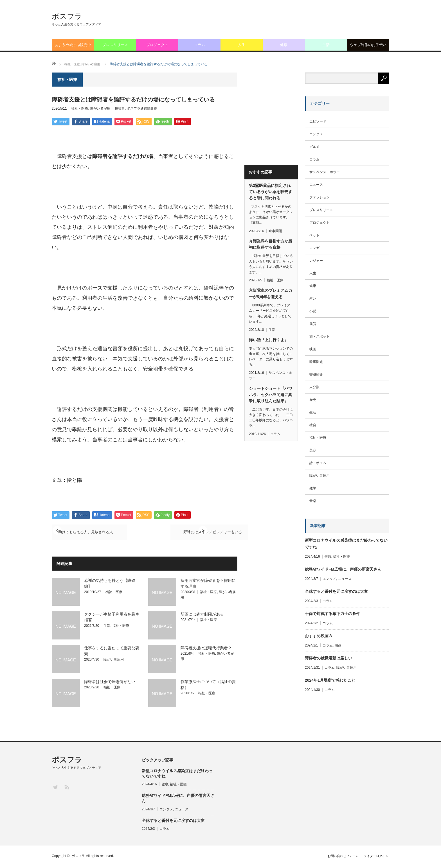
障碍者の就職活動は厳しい (328, 658)
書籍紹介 (316, 374)
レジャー (316, 261)
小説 (313, 311)
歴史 (313, 400)
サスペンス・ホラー (325, 172)
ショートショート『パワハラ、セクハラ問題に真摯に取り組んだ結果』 (271, 395)
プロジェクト (157, 45)
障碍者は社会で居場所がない (110, 683)
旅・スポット (319, 336)
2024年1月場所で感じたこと (330, 680)
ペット (314, 235)
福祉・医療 (80, 108)
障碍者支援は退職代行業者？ (206, 649)
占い (313, 299)
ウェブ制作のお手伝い (368, 45)
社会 (313, 425)
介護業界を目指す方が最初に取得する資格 (271, 244)
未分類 (314, 387)
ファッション (319, 197)
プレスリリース (115, 45)
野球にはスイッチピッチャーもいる (193, 533)
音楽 (313, 501)
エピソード (318, 121)
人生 (242, 45)
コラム (200, 45)
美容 (313, 450)
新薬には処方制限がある (202, 616)
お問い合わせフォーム (337, 857)
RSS (67, 788)
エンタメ (316, 134)
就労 (313, 324)
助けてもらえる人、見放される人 (95, 533)
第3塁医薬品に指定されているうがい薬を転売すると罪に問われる (271, 192)
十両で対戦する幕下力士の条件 (332, 614)
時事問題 (275, 231)
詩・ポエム (318, 463)
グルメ (314, 147)
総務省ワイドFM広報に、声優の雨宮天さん (343, 569)
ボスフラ (67, 16)
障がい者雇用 (100, 108)
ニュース (316, 185)
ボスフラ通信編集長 (142, 108)
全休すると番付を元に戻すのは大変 (336, 591)
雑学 (313, 488)
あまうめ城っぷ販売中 (73, 45)
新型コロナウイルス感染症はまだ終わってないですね (346, 544)
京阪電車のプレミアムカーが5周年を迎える (271, 293)
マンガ (314, 248)
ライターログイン (376, 857)
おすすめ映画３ (319, 636)
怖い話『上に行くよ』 (269, 340)
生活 (326, 45)
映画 (313, 349)
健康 (284, 45)
